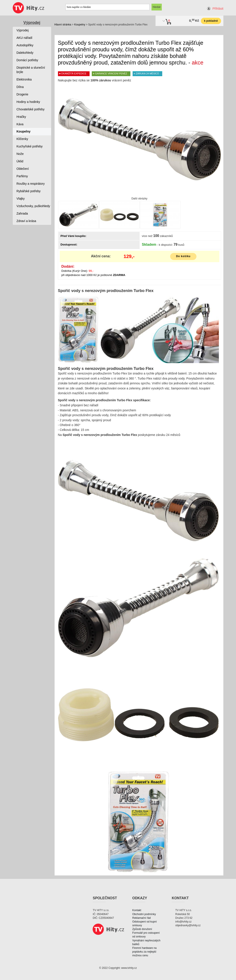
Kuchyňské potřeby (30, 146)
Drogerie (22, 94)
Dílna (20, 87)
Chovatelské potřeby (31, 109)
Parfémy (22, 176)
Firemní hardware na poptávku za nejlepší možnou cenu (144, 952)
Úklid (20, 161)
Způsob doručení (142, 929)
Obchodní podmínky (144, 914)
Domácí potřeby (27, 60)
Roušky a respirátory (31, 184)
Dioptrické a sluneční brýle (31, 70)
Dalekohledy (25, 53)
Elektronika (24, 79)
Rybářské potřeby (29, 191)
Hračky (21, 117)
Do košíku (183, 256)
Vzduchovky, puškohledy (33, 206)
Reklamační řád (141, 918)
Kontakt (137, 910)
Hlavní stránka (63, 25)
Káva (20, 124)
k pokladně (211, 21)
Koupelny (80, 25)
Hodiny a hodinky (28, 102)
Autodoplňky (25, 45)
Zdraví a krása (26, 221)
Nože (20, 154)
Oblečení (23, 169)
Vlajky (21, 199)
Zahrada (22, 213)
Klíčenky (22, 139)
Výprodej (32, 23)
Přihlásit (218, 9)
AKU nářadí (24, 38)
